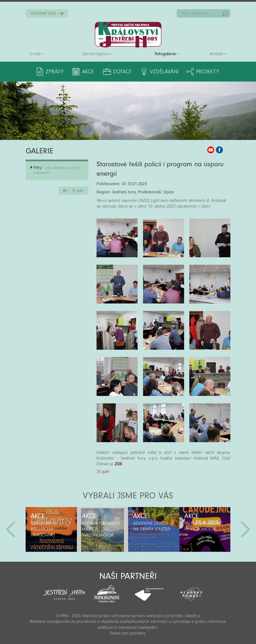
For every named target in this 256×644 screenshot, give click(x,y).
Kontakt (217, 54)
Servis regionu (96, 54)
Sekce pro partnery (128, 633)
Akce (88, 72)
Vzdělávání (164, 72)
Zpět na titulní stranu (128, 35)
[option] (51, 529)
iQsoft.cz (192, 616)
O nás (35, 54)
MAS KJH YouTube (211, 150)
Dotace (122, 72)
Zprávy (55, 72)
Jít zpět (78, 191)
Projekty (207, 72)
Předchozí (10, 529)
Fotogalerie (165, 54)
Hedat (225, 13)
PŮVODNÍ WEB (43, 13)
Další (246, 529)
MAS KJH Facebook (219, 150)
